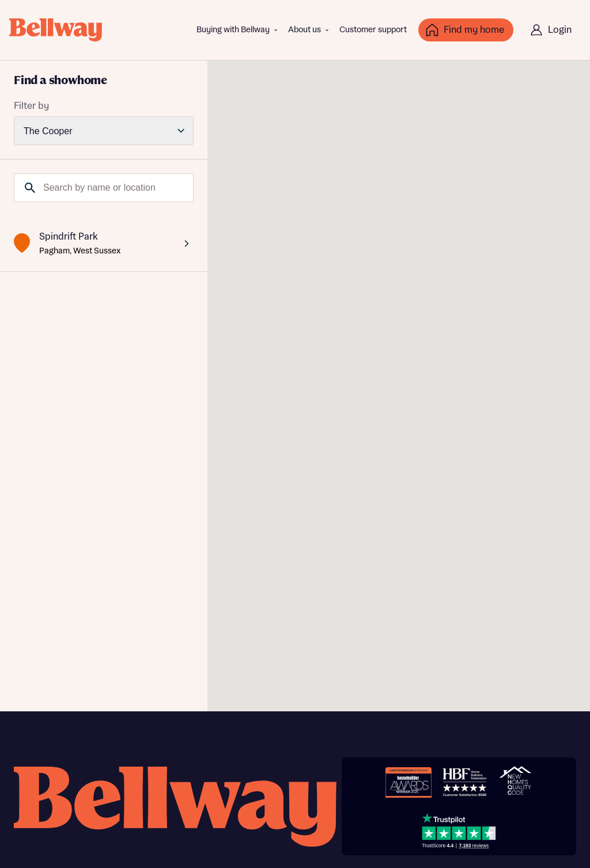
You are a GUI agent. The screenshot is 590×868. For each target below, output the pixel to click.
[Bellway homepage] (175, 807)
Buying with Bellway (233, 30)
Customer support (373, 30)
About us (305, 30)
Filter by (31, 106)
